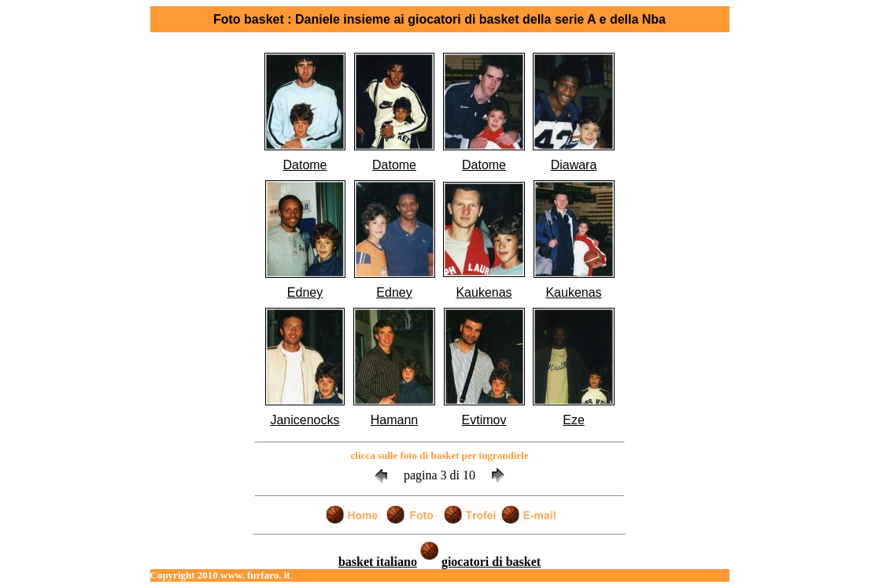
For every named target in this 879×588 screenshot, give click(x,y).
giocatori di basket (491, 562)
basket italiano (378, 562)
